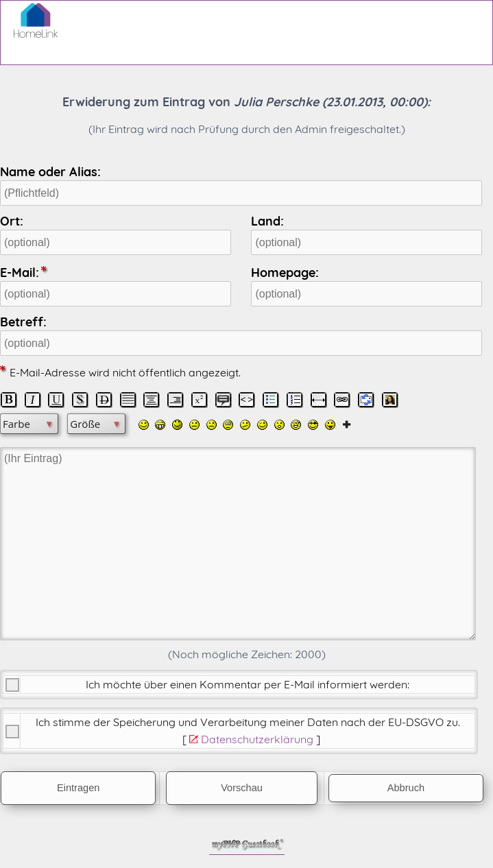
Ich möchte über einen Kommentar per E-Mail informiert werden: (248, 684)
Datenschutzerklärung (257, 739)
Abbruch (406, 788)
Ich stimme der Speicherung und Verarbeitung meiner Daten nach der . (248, 722)
